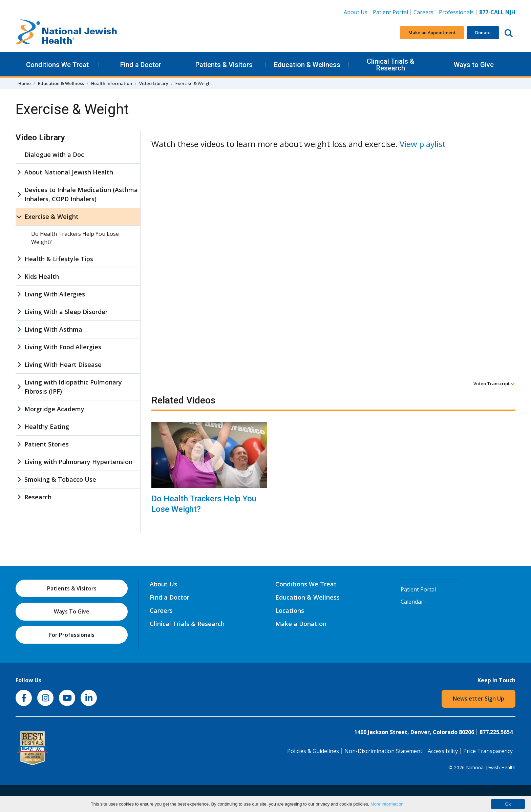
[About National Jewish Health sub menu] (19, 172)
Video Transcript (494, 383)
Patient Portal (390, 12)
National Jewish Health (491, 767)
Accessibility (443, 751)
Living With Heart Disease (63, 365)
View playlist (423, 144)
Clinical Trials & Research (390, 65)
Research (38, 497)
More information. (388, 804)
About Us (356, 12)
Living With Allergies (55, 294)
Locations (290, 610)
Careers (423, 12)
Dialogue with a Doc (54, 154)
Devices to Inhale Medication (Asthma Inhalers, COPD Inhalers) (81, 194)
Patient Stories (47, 444)
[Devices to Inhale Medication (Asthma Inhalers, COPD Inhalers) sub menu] (19, 194)
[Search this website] (509, 33)
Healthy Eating (47, 426)
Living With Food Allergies (63, 347)
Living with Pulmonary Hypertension (78, 462)
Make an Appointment (432, 33)
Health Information (112, 83)
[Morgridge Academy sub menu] (19, 409)
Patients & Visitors (224, 65)
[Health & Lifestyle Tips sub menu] (19, 259)
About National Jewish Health (69, 172)
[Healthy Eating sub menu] (19, 427)
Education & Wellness (307, 65)
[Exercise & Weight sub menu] (19, 217)
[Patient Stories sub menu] (19, 444)
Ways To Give (72, 611)
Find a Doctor (141, 65)
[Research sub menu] (19, 497)
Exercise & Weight (51, 216)
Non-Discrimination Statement (383, 751)
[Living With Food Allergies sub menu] (19, 347)
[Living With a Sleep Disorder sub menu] (19, 312)
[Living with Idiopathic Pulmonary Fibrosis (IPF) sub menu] (19, 387)
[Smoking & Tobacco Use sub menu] (19, 480)
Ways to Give (474, 65)
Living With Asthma (53, 329)
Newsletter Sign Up (479, 699)
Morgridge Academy (54, 409)
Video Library (154, 83)
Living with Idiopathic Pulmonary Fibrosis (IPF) (73, 387)
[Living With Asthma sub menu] (19, 329)
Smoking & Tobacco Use (60, 479)
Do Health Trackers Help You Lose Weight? (204, 504)
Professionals (456, 12)
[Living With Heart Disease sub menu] (19, 365)
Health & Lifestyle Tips (59, 259)
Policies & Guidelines (313, 751)
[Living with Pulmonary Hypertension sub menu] (19, 462)
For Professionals (72, 635)
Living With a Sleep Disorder (66, 312)
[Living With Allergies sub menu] (19, 294)
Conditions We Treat (57, 65)
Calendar (412, 602)
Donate (483, 33)
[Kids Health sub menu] (19, 277)
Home (25, 83)
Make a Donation (301, 624)
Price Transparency (488, 751)
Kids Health (42, 276)
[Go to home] (66, 33)
